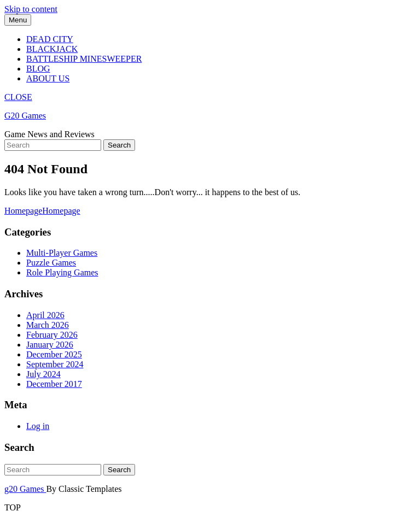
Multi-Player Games (62, 253)
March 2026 (48, 325)
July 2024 (43, 374)
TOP (13, 507)
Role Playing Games (62, 272)
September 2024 (55, 364)
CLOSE (18, 97)
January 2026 (50, 345)
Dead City (50, 39)
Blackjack (52, 49)
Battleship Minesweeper (84, 59)
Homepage (42, 211)
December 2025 (54, 354)
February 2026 (52, 335)
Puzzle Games (51, 263)
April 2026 (45, 315)
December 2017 (54, 384)
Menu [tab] (18, 20)
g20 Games (25, 489)
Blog (38, 69)
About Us (48, 78)
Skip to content (31, 9)
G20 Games (25, 116)
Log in (38, 426)
